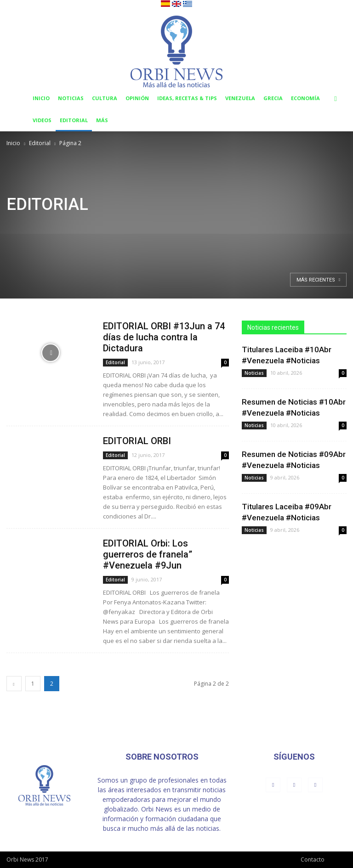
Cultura (105, 98)
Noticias (71, 98)
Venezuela (240, 98)
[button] (336, 99)
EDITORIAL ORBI (137, 441)
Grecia (273, 98)
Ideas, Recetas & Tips (187, 98)
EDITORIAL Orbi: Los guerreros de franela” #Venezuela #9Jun (148, 554)
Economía (305, 98)
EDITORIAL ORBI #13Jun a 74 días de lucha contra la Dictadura (164, 337)
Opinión (137, 98)
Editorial (74, 120)
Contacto (313, 860)
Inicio (41, 98)
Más (102, 120)
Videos (42, 120)
